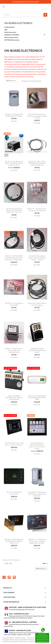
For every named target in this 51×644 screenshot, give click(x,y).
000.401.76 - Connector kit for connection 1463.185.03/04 (37, 210)
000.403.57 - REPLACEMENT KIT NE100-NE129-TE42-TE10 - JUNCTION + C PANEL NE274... (14, 258)
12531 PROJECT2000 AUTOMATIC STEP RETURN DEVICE (37, 350)
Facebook (4, 577)
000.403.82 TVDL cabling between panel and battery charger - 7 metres (37, 258)
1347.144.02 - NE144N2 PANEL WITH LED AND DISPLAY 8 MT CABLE (37, 398)
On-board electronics (18, 23)
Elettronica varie (10, 32)
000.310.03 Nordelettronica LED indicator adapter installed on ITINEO (37, 116)
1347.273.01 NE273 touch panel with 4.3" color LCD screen (14, 444)
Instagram (14, 577)
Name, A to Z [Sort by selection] (11, 81)
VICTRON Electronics (12, 40)
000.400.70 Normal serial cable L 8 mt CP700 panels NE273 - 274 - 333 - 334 (14, 211)
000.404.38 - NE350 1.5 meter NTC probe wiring (37, 304)
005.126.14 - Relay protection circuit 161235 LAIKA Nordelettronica (14, 350)
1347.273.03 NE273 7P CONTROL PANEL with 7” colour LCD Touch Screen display (37, 446)
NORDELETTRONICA (12, 35)
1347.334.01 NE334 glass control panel (14, 493)
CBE (6, 30)
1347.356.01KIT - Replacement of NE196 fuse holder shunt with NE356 (37, 494)
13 (11, 563)
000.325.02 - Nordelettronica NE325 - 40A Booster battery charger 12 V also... (14, 163)
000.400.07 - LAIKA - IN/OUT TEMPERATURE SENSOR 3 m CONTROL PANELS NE (37, 163)
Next (45, 564)
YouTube (9, 577)
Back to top (41, 569)
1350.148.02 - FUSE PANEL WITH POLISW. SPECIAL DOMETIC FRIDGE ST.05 (14, 541)
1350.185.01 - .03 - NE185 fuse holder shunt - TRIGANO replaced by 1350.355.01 (37, 541)
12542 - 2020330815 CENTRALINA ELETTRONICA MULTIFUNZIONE (14, 398)
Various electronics (11, 37)
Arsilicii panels (9, 27)
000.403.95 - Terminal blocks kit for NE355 (14, 304)
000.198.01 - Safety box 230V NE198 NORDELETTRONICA (14, 115)
